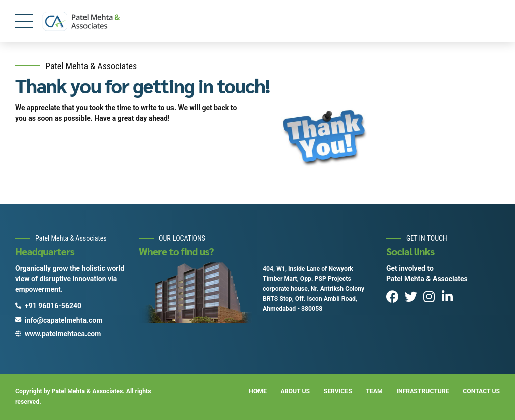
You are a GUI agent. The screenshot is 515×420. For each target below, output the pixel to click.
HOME (258, 391)
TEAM (374, 391)
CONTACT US (481, 391)
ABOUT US (295, 391)
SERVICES (338, 391)
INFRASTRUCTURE (422, 391)
